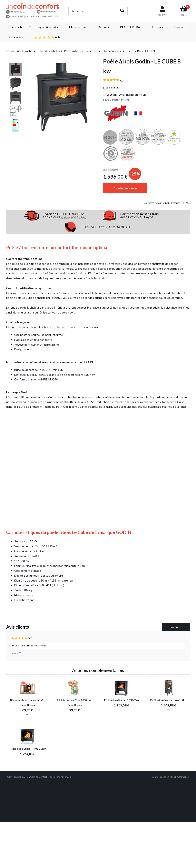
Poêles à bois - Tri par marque (103, 51)
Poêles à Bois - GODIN (140, 51)
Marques (103, 27)
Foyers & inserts (47, 27)
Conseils (157, 27)
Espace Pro (16, 37)
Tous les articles (50, 51)
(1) (122, 80)
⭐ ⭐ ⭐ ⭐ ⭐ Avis (47, 37)
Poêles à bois (17, 27)
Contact (180, 27)
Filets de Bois (78, 27)
